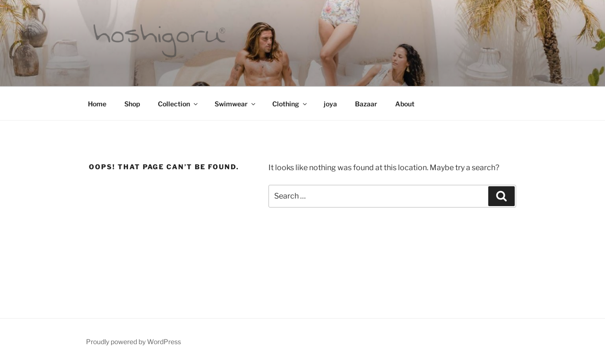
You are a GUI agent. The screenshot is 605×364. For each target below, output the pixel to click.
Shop (132, 104)
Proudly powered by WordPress (134, 342)
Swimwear (236, 104)
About (405, 104)
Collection (178, 104)
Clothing (290, 104)
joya (330, 104)
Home (97, 104)
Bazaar (366, 104)
